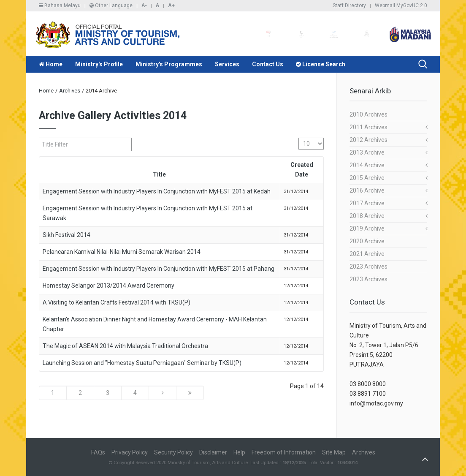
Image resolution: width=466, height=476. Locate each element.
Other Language (111, 5)
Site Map (334, 452)
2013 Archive (367, 152)
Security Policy (173, 452)
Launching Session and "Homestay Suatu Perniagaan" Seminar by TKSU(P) (142, 363)
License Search (321, 64)
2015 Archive (367, 178)
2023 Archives (368, 267)
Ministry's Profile (99, 64)
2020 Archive (367, 241)
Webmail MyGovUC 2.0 (401, 5)
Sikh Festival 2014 (66, 235)
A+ (171, 5)
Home (51, 64)
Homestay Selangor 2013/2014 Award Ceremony (108, 286)
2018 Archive (367, 216)
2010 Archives (368, 114)
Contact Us (268, 64)
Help (239, 452)
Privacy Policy (130, 452)
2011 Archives (368, 127)
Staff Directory (349, 5)
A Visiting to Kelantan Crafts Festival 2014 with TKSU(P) (116, 302)
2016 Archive (367, 190)
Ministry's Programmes (169, 64)
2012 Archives (368, 140)
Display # (299, 138)
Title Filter (39, 138)
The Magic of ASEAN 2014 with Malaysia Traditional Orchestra (125, 346)
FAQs (98, 452)
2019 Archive (367, 228)
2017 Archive (367, 203)
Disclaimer (213, 452)
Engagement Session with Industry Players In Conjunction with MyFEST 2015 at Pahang (158, 269)
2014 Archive (367, 165)
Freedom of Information (284, 452)
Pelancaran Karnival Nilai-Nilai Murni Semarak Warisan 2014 (122, 252)
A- (144, 5)
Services (227, 64)
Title (159, 174)
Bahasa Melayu (60, 5)
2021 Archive (367, 254)
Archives (70, 91)
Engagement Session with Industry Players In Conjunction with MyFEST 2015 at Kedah (157, 191)
